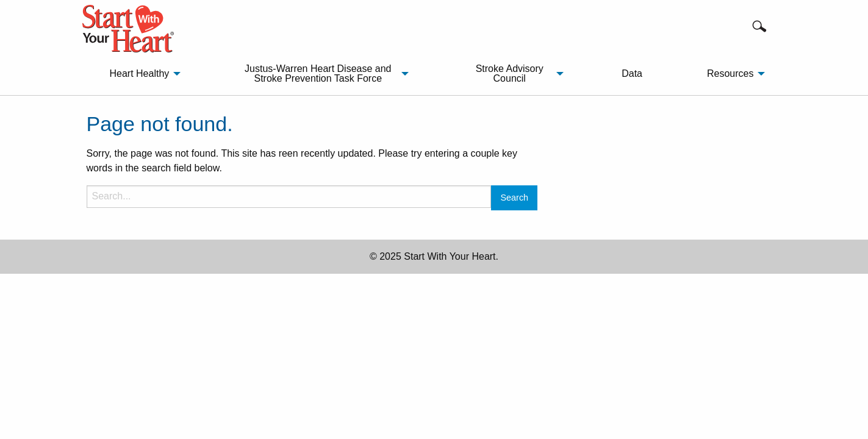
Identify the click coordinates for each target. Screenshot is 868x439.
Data (632, 73)
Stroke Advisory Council (510, 73)
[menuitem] (142, 74)
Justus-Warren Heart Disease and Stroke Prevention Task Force (318, 73)
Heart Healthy (139, 73)
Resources (730, 73)
